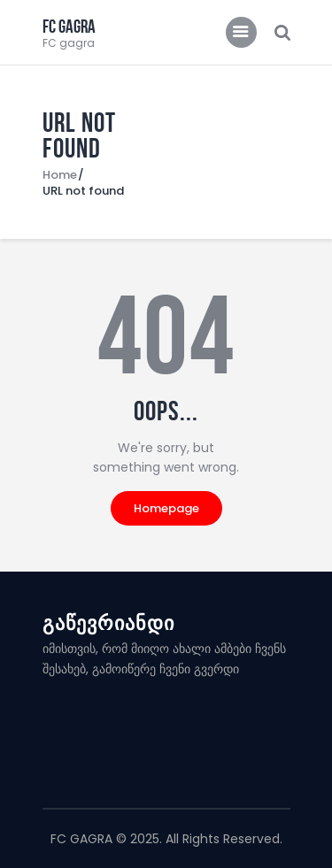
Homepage (166, 508)
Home (60, 175)
